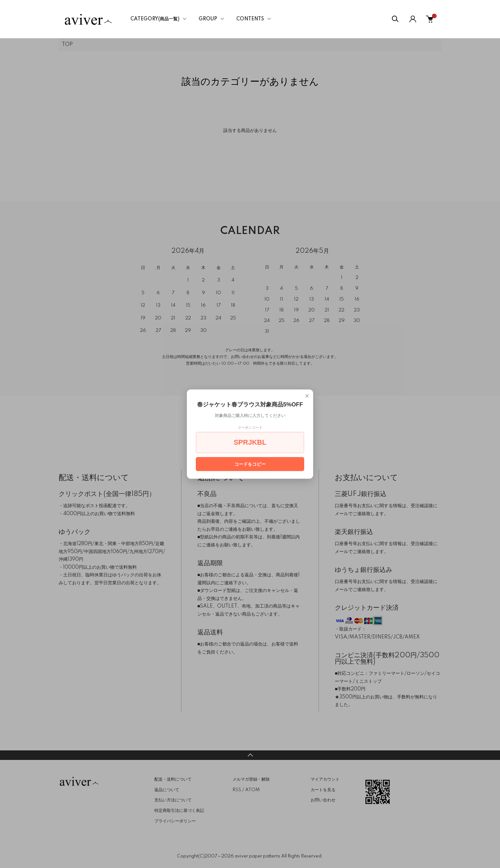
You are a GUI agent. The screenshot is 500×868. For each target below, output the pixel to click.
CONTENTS (250, 19)
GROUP (208, 19)
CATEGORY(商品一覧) (155, 19)
